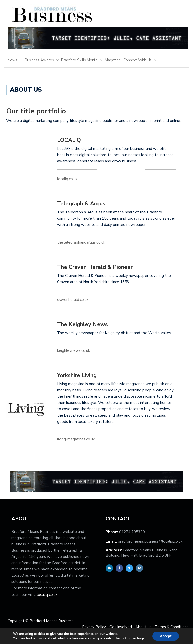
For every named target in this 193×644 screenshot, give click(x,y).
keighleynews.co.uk (74, 350)
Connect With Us (137, 60)
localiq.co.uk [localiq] (47, 595)
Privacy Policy (94, 627)
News (12, 60)
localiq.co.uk (67, 179)
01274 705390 (132, 532)
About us (143, 627)
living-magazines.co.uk (76, 439)
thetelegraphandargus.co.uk (81, 242)
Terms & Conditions (172, 627)
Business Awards (39, 60)
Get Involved (121, 627)
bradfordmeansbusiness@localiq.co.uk (150, 541)
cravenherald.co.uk (73, 300)
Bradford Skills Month (79, 60)
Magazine (113, 60)
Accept (166, 636)
